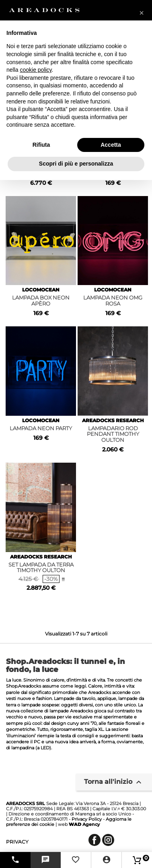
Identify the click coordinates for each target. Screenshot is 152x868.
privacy (17, 842)
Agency (84, 824)
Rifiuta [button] (41, 145)
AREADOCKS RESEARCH (113, 420)
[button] (142, 13)
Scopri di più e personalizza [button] (76, 164)
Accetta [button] (111, 145)
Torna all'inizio (114, 782)
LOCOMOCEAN (41, 290)
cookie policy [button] (36, 70)
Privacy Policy (87, 819)
